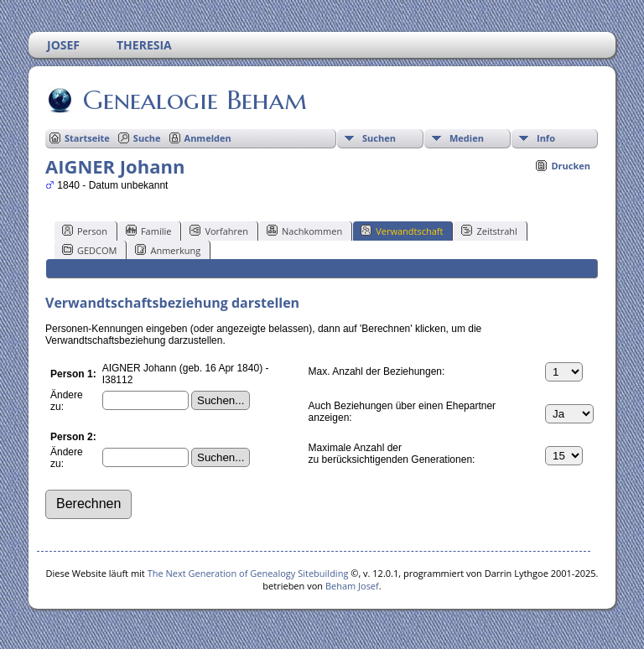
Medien (467, 138)
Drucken (571, 166)
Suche (147, 138)
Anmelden (208, 138)
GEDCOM (89, 250)
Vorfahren (219, 231)
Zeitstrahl (489, 231)
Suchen (379, 138)
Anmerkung (168, 250)
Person (85, 231)
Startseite (87, 138)
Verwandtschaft (402, 231)
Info (546, 138)
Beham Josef (352, 586)
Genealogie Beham (194, 100)
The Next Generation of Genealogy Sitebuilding (248, 573)
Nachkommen (304, 231)
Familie (148, 231)
